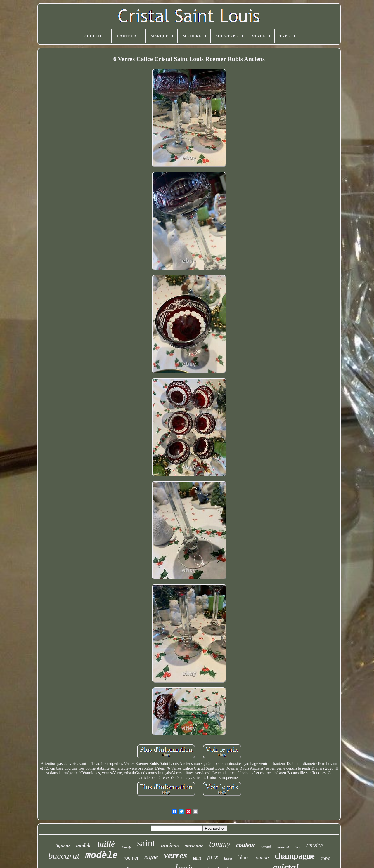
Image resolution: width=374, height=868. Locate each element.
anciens (170, 845)
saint (146, 843)
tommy (220, 844)
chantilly (126, 847)
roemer (131, 858)
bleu (298, 847)
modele (84, 846)
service (315, 845)
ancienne (194, 846)
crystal (266, 846)
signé (151, 857)
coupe (262, 858)
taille (197, 858)
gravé (325, 858)
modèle (102, 856)
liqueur (63, 846)
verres (176, 855)
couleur (246, 845)
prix (213, 857)
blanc (244, 857)
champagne (295, 856)
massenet (283, 847)
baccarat (64, 856)
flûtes (228, 858)
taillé (106, 844)
